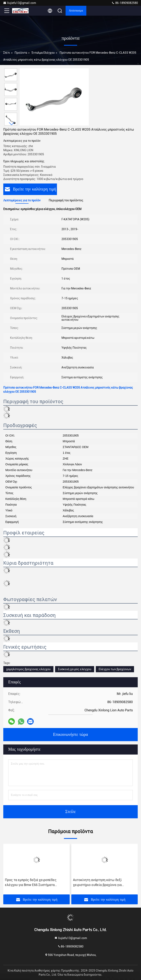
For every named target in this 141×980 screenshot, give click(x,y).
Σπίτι (7, 53)
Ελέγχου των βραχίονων (115, 669)
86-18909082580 (125, 3)
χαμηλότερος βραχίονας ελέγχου (28, 669)
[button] (12, 124)
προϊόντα (21, 53)
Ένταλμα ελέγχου (43, 53)
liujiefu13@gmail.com (20, 3)
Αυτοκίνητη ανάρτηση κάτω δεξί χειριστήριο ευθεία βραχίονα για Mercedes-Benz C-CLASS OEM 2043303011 (97, 883)
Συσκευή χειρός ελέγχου (75, 669)
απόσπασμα (76, 11)
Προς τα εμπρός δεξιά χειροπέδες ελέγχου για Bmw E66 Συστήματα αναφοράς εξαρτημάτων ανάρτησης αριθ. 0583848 (36, 883)
